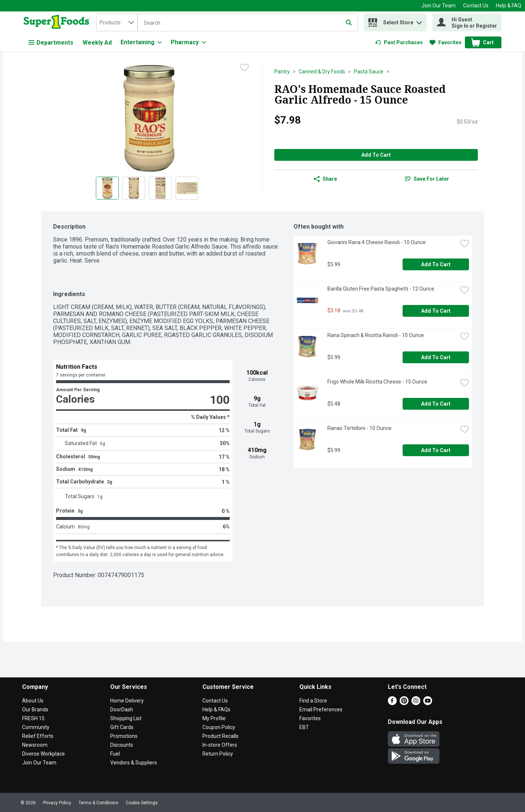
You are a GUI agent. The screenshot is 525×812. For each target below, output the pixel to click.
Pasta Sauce (369, 72)
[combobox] (117, 22)
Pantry (282, 72)
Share (325, 179)
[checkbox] (244, 68)
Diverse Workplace (44, 754)
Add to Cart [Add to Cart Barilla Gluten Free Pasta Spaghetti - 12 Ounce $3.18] (436, 311)
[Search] (248, 23)
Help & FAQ (509, 6)
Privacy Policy (57, 803)
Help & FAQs (216, 709)
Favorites (310, 718)
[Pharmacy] (188, 42)
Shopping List (126, 718)
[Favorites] (446, 42)
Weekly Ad (97, 43)
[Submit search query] (349, 22)
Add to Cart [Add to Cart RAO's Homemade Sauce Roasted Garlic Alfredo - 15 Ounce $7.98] (376, 155)
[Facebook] (392, 703)
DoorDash (122, 709)
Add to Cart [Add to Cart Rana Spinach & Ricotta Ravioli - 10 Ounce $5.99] (436, 357)
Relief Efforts (38, 736)
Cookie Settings (142, 803)
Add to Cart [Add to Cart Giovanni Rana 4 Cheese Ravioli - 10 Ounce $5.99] (436, 264)
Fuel (115, 754)
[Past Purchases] (399, 42)
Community (36, 727)
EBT (304, 727)
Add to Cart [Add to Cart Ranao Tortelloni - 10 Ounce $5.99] (436, 450)
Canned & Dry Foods (322, 72)
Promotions (124, 736)
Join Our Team (439, 6)
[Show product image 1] (107, 188)
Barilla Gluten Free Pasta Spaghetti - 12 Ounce (381, 289)
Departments (51, 43)
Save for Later (427, 179)
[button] (419, 21)
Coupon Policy (219, 727)
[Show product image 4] (187, 188)
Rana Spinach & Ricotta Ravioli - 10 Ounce (376, 335)
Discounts (122, 745)
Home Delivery (127, 701)
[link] (399, 42)
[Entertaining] (141, 42)
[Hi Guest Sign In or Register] (467, 22)
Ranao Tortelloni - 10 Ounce (359, 428)
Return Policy (218, 754)
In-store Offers (220, 745)
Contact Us (476, 6)
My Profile (214, 718)
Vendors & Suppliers (134, 763)
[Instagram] (416, 703)
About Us (33, 701)
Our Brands (35, 709)
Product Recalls (220, 736)
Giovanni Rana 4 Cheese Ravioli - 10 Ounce (377, 242)
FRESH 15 (33, 718)
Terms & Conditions (98, 803)
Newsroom (35, 745)
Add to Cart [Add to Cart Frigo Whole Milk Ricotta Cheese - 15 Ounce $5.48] (436, 404)
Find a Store (313, 701)
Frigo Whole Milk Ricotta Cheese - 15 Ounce (377, 382)
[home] (58, 22)
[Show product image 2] (134, 188)
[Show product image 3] (160, 188)
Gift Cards (122, 727)
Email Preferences (321, 709)
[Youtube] (428, 703)
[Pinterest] (404, 703)
